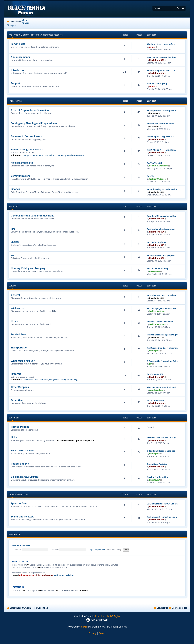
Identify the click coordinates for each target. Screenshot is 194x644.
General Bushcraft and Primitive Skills (32, 216)
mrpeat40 (84, 590)
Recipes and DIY (20, 464)
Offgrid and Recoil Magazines (161, 451)
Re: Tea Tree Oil (154, 163)
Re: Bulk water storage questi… (162, 255)
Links (14, 437)
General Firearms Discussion (35, 380)
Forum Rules (18, 44)
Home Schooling (20, 427)
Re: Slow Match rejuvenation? (161, 229)
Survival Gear (18, 334)
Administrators (26, 575)
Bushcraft (14, 206)
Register (26, 546)
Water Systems (36, 155)
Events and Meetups (22, 517)
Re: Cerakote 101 (155, 374)
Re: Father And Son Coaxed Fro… (162, 295)
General (15, 295)
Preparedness (16, 101)
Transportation (20, 348)
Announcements (20, 57)
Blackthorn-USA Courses (25, 477)
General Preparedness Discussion (30, 110)
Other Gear (17, 400)
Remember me (115, 550)
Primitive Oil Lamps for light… (161, 216)
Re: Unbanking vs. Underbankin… (163, 189)
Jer (151, 364)
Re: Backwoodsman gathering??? (163, 335)
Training (74, 380)
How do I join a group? (158, 84)
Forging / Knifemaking (158, 477)
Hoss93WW (154, 271)
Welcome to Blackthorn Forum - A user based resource (36, 35)
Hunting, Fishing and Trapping (28, 268)
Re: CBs (150, 176)
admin (152, 47)
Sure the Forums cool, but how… (162, 57)
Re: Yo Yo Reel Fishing (157, 268)
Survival (13, 286)
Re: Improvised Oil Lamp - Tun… (162, 110)
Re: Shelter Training (156, 242)
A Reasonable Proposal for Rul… (162, 361)
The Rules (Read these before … (162, 44)
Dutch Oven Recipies (157, 464)
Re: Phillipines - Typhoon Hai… (161, 137)
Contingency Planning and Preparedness (34, 123)
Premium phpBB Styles (108, 616)
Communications (21, 176)
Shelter (15, 242)
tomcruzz (154, 113)
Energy (26, 155)
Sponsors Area (19, 503)
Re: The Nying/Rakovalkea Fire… (162, 308)
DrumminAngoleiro (158, 166)
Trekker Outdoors (158, 179)
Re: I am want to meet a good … (162, 517)
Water (14, 255)
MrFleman (154, 126)
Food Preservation (76, 155)
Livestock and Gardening (55, 155)
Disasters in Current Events (26, 136)
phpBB (84, 627)
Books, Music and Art (23, 450)
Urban (14, 321)
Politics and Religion (64, 575)
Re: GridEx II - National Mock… (161, 124)
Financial (16, 189)
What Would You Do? (23, 361)
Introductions (19, 70)
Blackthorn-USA (157, 60)
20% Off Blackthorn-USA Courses (163, 504)
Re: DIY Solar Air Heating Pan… (162, 150)
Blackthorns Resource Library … (162, 438)
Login (16, 546)
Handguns (64, 380)
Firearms (16, 374)
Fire (13, 229)
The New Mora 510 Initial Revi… (162, 387)
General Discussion (18, 494)
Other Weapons (20, 387)
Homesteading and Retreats (27, 150)
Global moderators (44, 575)
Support (15, 83)
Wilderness (17, 308)
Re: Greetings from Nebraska (161, 70)
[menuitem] (25, 20)
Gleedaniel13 (155, 192)
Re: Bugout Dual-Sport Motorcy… (163, 348)
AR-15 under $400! (156, 400)
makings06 (154, 351)
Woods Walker (156, 390)
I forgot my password (96, 550)
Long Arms (54, 380)
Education (14, 418)
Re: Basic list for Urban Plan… (161, 322)
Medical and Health (22, 163)
